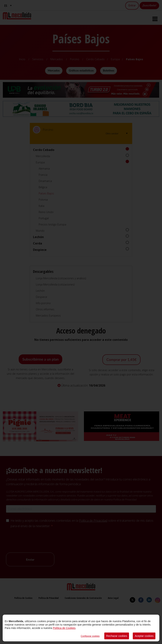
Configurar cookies (90, 636)
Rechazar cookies (117, 636)
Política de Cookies (64, 628)
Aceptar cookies (144, 636)
